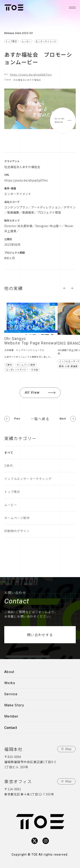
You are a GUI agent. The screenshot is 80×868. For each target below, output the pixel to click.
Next (63, 419)
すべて (9, 453)
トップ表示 (12, 492)
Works (10, 683)
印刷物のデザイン (17, 531)
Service (11, 694)
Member (11, 716)
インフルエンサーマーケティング (28, 479)
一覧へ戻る (40, 419)
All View (32, 392)
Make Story (14, 705)
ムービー (11, 505)
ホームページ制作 (17, 518)
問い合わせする (40, 635)
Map (68, 749)
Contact (11, 727)
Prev (17, 419)
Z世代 (9, 466)
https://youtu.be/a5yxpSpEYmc (31, 75)
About (9, 672)
